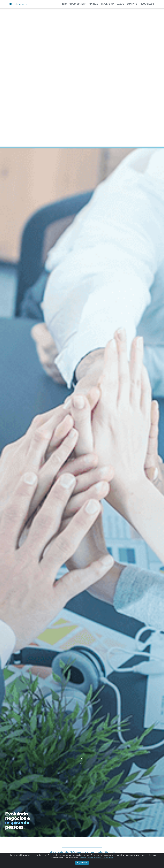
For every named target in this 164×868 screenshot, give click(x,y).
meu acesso (147, 4)
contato (132, 4)
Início (64, 4)
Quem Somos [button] (77, 4)
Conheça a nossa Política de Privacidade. (96, 858)
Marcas (94, 4)
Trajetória (107, 4)
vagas (121, 4)
